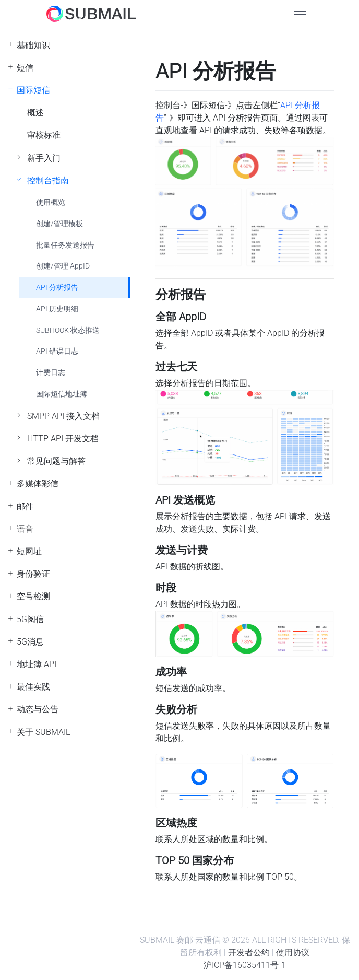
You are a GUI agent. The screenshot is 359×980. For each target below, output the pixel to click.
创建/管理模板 (59, 224)
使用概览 (51, 202)
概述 (35, 113)
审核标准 (44, 135)
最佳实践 (33, 687)
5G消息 (30, 642)
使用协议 (293, 953)
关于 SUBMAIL (43, 732)
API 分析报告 (57, 288)
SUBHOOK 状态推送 (68, 330)
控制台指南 (48, 180)
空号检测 (33, 596)
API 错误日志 (57, 351)
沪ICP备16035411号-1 (245, 965)
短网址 (29, 551)
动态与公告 (38, 709)
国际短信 (33, 90)
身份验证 (33, 574)
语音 (25, 529)
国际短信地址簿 (62, 394)
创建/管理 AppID (63, 266)
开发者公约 (249, 953)
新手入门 (44, 158)
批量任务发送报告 (65, 245)
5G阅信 (30, 619)
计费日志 (51, 373)
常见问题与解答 (56, 461)
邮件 (25, 506)
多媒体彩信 (38, 483)
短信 (25, 68)
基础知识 (33, 45)
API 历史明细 (57, 309)
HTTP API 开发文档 (63, 439)
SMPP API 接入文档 (63, 416)
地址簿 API (37, 664)
